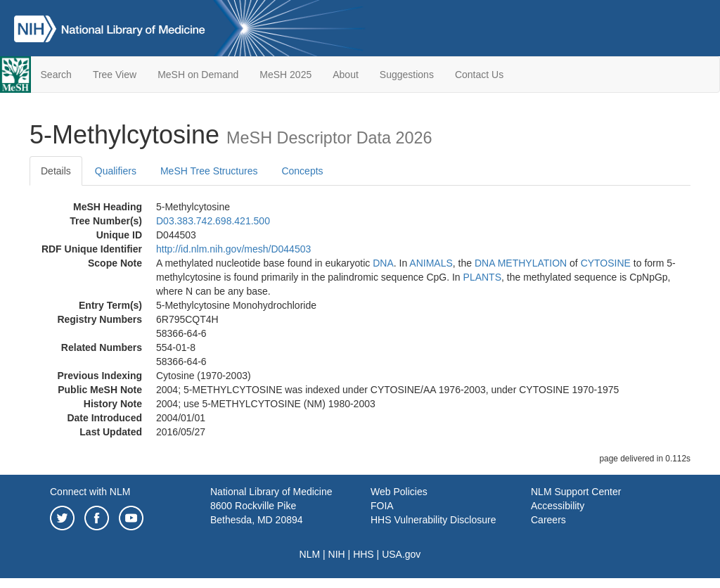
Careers (548, 520)
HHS (364, 554)
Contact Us (479, 75)
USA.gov (401, 554)
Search (56, 75)
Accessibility (558, 506)
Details (56, 171)
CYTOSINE (606, 263)
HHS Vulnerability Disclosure (433, 520)
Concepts (302, 171)
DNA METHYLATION (521, 263)
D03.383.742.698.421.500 (213, 221)
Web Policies (399, 492)
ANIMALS (431, 263)
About (346, 75)
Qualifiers (116, 171)
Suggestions (407, 75)
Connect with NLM (90, 492)
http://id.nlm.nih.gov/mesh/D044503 (233, 249)
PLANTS (482, 277)
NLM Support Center (576, 492)
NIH (337, 554)
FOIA (382, 506)
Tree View (115, 75)
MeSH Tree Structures (209, 171)
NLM (310, 554)
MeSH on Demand (198, 75)
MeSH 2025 (285, 75)
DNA (383, 263)
